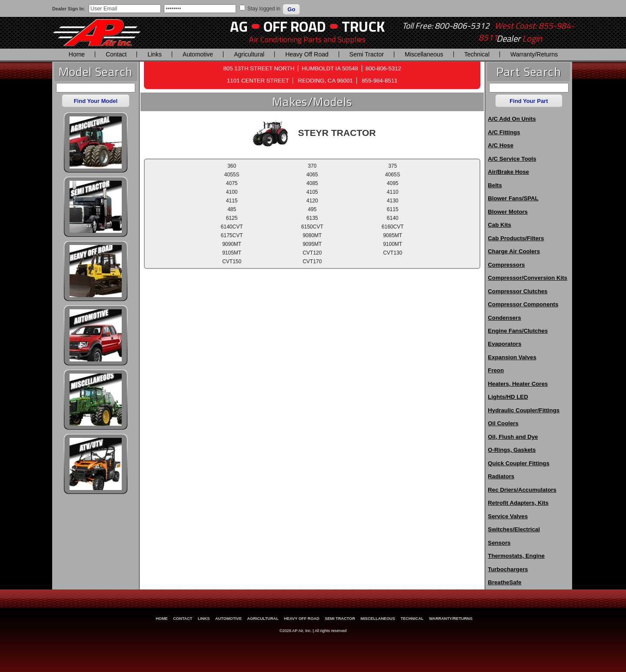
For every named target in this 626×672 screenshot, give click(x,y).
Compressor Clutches (518, 291)
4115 (232, 201)
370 (312, 166)
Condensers (504, 318)
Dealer (519, 39)
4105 (312, 192)
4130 (393, 201)
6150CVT (312, 227)
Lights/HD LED (508, 397)
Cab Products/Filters (516, 238)
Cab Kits (499, 225)
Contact (116, 54)
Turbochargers (508, 569)
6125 (232, 218)
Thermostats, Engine (516, 556)
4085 (312, 183)
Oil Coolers (503, 423)
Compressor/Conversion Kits (527, 278)
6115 (393, 209)
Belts (495, 185)
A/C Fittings (504, 132)
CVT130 (393, 253)
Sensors (499, 543)
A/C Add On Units (512, 119)
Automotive (198, 54)
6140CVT (232, 227)
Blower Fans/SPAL (513, 198)
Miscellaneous (424, 54)
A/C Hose (501, 145)
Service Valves (508, 516)
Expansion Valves (512, 357)
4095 (393, 183)
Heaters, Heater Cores (518, 384)
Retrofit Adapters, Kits (518, 503)
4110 (393, 192)
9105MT (232, 253)
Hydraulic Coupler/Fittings (524, 410)
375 (393, 166)
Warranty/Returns (534, 54)
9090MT (232, 244)
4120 (312, 201)
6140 (393, 218)
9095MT (312, 244)
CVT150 (232, 262)
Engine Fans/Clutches (518, 331)
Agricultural (249, 54)
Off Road (295, 26)
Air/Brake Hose (508, 172)
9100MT (393, 244)
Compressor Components (523, 304)
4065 (312, 175)
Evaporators (504, 344)
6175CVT (232, 235)
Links (155, 54)
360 (232, 166)
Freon (496, 370)
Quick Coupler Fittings (518, 463)
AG (239, 26)
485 (232, 209)
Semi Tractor (367, 54)
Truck (363, 26)
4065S (393, 175)
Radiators (501, 476)
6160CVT (393, 227)
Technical (477, 54)
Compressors (506, 265)
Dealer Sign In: (69, 9)
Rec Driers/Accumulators (522, 490)
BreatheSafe (504, 582)
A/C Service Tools (512, 159)
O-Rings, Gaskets (512, 450)
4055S (232, 175)
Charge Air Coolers (514, 251)
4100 (232, 192)
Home (77, 54)
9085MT (393, 235)
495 (312, 209)
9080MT (312, 235)
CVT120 (312, 253)
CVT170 (312, 262)
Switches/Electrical (514, 529)
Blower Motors (508, 212)
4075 (232, 183)
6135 (312, 218)
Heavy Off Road (307, 54)
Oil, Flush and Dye (513, 437)
